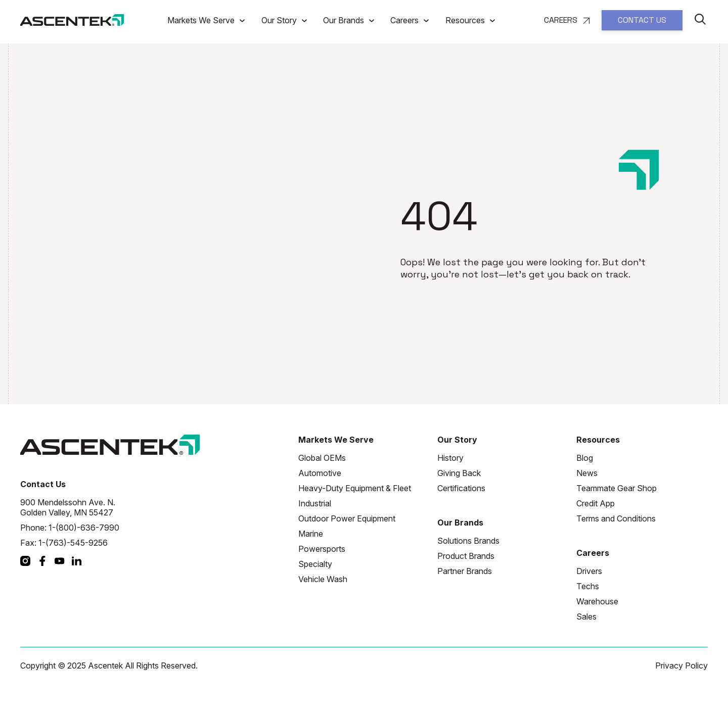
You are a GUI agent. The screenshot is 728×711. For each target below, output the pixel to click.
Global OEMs (322, 458)
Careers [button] (405, 20)
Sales (586, 617)
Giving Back (459, 473)
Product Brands (466, 556)
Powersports (322, 549)
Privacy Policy (681, 666)
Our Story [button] (280, 20)
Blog (585, 458)
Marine (311, 534)
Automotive (320, 473)
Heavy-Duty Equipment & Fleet (355, 488)
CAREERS (567, 20)
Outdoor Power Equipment (347, 518)
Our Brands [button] (345, 20)
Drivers (589, 571)
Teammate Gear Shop (617, 488)
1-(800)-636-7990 (84, 528)
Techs (588, 586)
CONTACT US (642, 20)
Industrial (315, 503)
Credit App (596, 503)
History (450, 458)
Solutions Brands (468, 541)
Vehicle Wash (323, 579)
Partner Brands (465, 571)
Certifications (461, 488)
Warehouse (597, 601)
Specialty (315, 564)
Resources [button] (466, 20)
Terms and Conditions (616, 518)
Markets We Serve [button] (202, 20)
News (587, 473)
